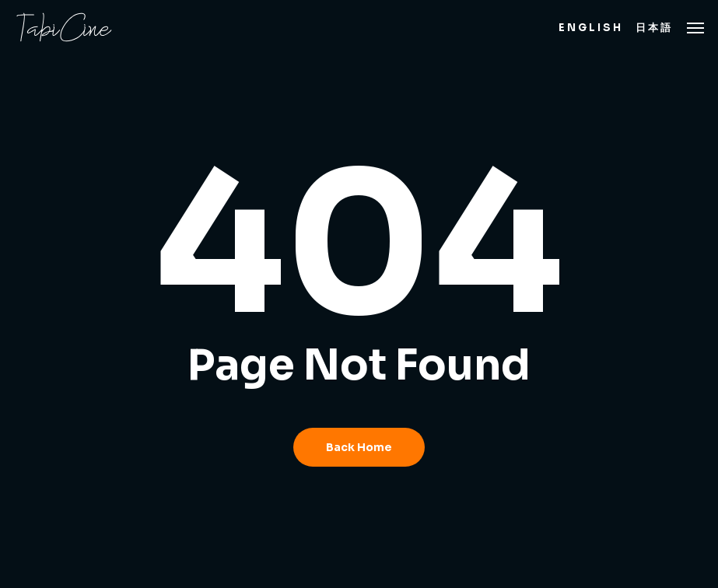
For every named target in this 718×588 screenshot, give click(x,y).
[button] (695, 27)
